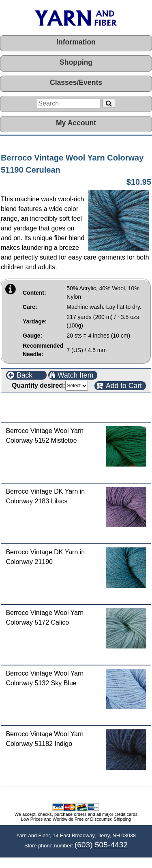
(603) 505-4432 (101, 845)
